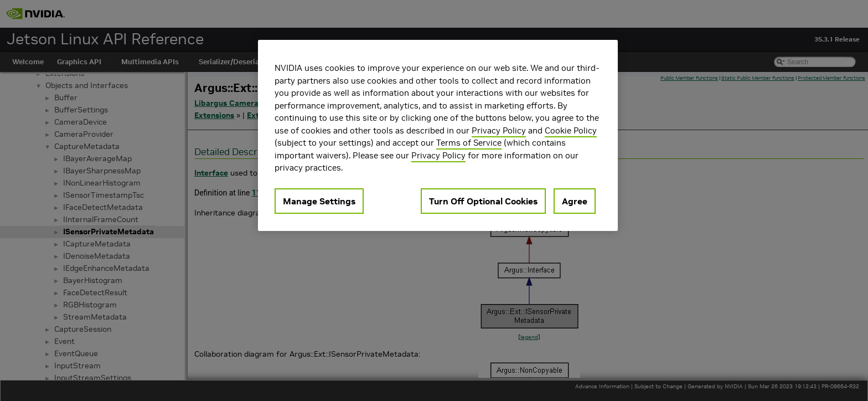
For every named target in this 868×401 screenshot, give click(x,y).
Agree (575, 201)
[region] (438, 135)
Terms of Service (469, 143)
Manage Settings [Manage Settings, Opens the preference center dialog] (319, 201)
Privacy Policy (499, 130)
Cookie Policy (571, 130)
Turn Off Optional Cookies (483, 201)
